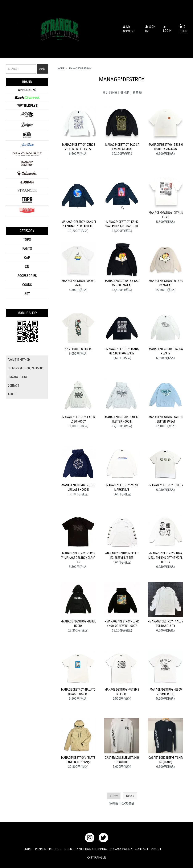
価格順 (125, 92)
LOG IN (167, 29)
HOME (61, 68)
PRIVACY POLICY (18, 377)
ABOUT (12, 394)
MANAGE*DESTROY (80, 68)
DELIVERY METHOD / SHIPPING (26, 368)
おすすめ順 (110, 92)
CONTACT (13, 386)
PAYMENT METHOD (19, 360)
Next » (130, 796)
